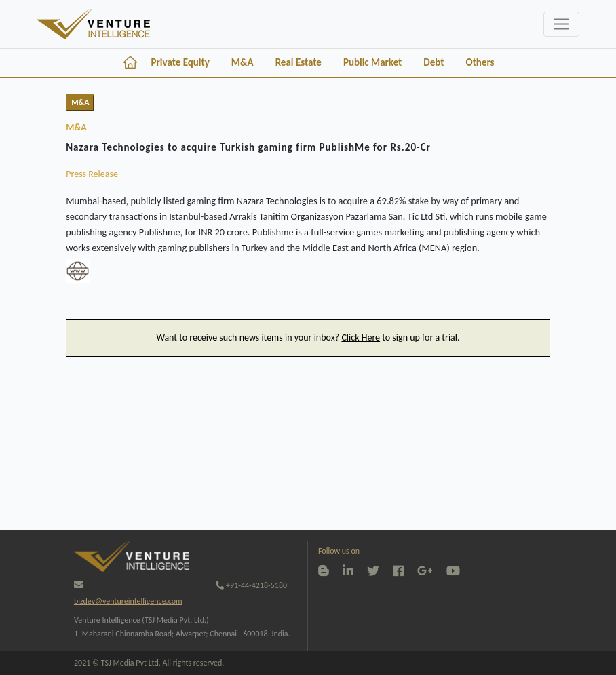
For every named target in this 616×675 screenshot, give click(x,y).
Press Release (93, 174)
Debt (434, 62)
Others (480, 62)
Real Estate (299, 62)
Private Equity (180, 62)
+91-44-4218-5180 (251, 585)
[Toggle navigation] (561, 24)
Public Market (372, 62)
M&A (243, 62)
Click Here (361, 337)
